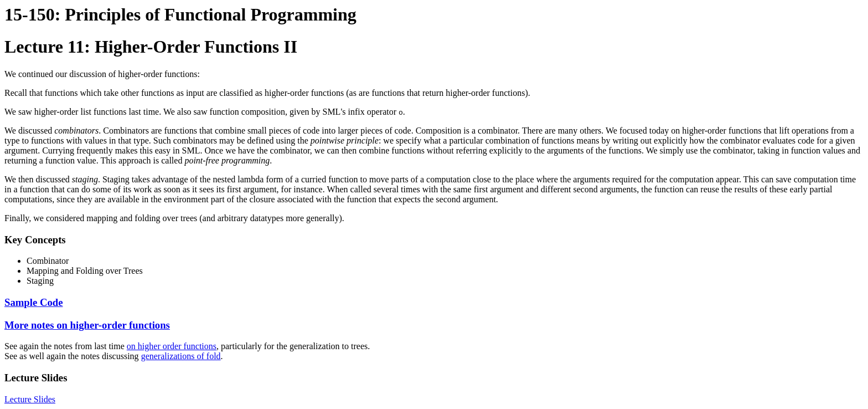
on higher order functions (172, 346)
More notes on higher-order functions (87, 325)
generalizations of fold (181, 356)
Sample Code (33, 302)
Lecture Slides (30, 399)
